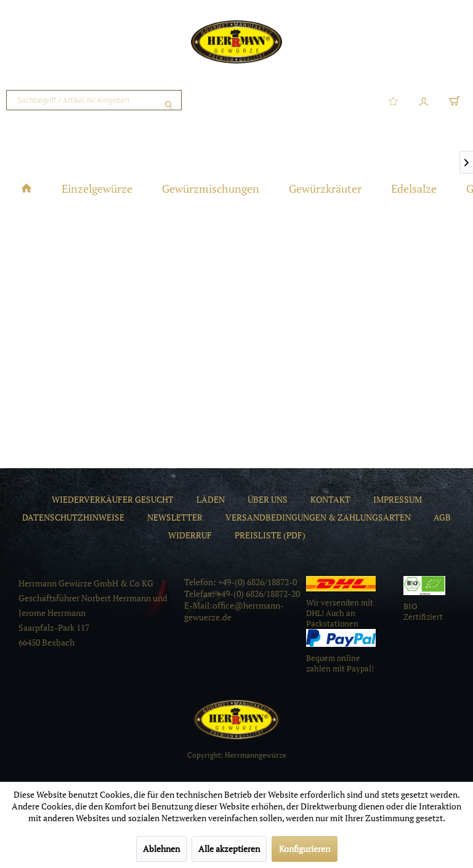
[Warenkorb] (455, 100)
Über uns (268, 499)
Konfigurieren (305, 849)
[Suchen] (169, 100)
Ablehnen (161, 849)
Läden (211, 499)
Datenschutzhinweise (73, 517)
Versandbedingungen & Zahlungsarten (318, 517)
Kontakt (330, 499)
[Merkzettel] (393, 100)
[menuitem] (94, 100)
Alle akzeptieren (229, 849)
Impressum (398, 499)
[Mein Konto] (424, 100)
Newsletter (175, 517)
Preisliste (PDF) (270, 535)
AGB (442, 517)
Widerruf (190, 535)
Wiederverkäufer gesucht (113, 499)
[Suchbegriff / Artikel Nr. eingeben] (94, 100)
